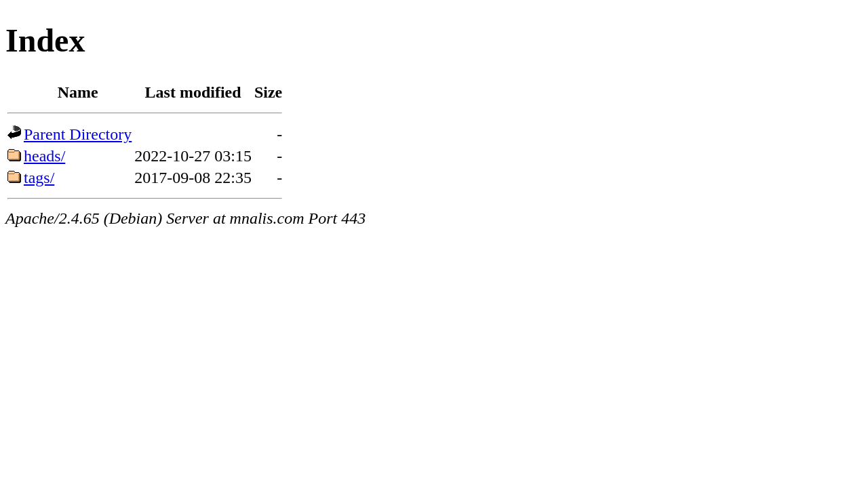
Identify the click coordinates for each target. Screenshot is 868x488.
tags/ (39, 178)
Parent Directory (78, 134)
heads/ (44, 156)
